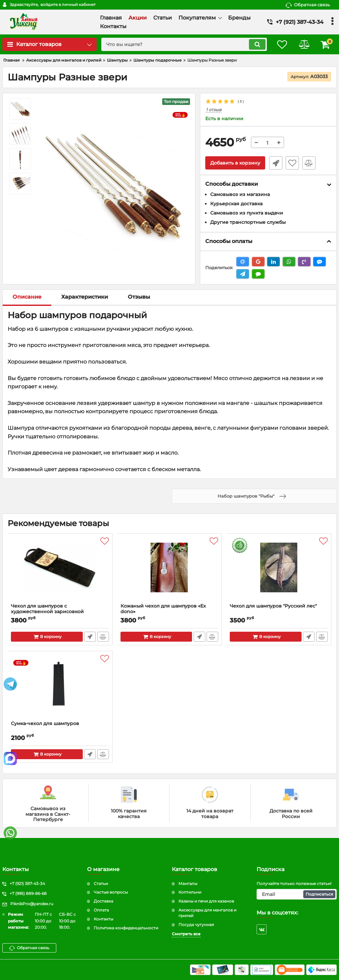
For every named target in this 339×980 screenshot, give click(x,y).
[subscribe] (297, 894)
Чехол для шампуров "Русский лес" (274, 606)
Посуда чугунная (196, 925)
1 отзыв (214, 110)
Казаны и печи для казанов (206, 901)
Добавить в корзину (235, 163)
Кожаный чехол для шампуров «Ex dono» (164, 609)
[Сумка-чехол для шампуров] (60, 688)
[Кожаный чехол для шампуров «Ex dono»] (170, 570)
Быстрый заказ (275, 163)
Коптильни (190, 892)
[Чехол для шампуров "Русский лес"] (279, 570)
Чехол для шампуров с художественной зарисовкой (48, 609)
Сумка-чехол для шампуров (45, 724)
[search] (182, 44)
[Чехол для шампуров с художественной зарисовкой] (60, 570)
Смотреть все (186, 934)
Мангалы (188, 883)
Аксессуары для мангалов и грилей (207, 913)
